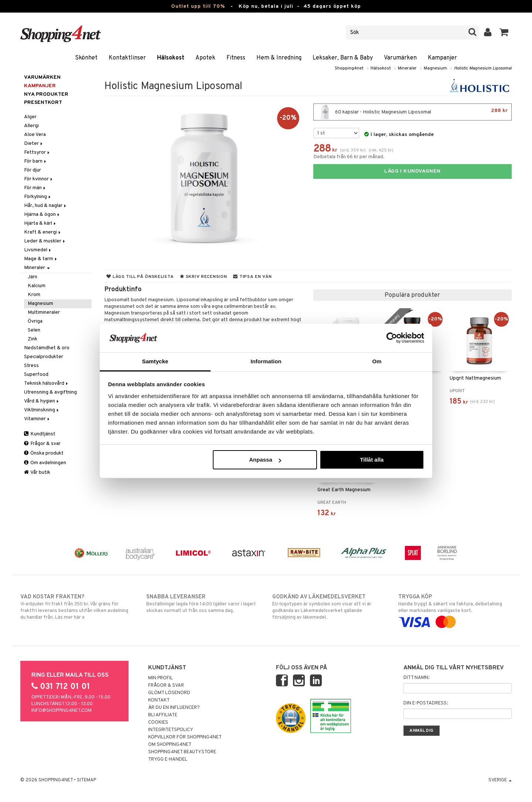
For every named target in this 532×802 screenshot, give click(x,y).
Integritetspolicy (171, 730)
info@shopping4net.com (62, 711)
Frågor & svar (42, 444)
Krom (34, 295)
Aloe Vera (35, 135)
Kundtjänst (40, 434)
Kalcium (37, 286)
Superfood (36, 375)
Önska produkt (44, 453)
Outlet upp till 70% (198, 6)
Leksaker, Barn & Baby (343, 58)
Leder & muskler (45, 241)
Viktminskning (42, 410)
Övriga (35, 321)
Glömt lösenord (169, 693)
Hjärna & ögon (42, 215)
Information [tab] (266, 361)
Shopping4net (349, 68)
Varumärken (400, 58)
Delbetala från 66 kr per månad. (349, 157)
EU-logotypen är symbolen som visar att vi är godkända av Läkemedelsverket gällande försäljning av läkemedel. (329, 607)
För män (35, 188)
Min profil (161, 678)
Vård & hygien (42, 401)
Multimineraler (44, 312)
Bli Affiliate (163, 715)
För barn (36, 161)
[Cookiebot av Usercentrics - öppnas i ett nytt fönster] (392, 338)
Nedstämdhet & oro (47, 348)
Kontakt (159, 700)
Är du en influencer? (174, 708)
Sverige (500, 780)
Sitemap (86, 780)
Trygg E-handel (168, 759)
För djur (33, 170)
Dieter (34, 144)
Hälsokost (171, 58)
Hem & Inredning (279, 58)
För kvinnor (39, 179)
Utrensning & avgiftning (50, 392)
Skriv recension (203, 277)
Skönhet (86, 58)
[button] (504, 33)
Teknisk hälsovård (47, 383)
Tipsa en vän (252, 277)
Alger (30, 117)
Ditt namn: (416, 678)
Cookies (158, 723)
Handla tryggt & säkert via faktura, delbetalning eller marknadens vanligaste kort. (455, 609)
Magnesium (435, 68)
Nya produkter (46, 94)
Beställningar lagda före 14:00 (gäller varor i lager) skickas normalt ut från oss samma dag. (203, 604)
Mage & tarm (41, 259)
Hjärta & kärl (40, 223)
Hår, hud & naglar (46, 206)
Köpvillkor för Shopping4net (185, 737)
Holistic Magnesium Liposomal (483, 68)
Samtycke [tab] (155, 361)
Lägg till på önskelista (140, 277)
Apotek (205, 58)
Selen (34, 330)
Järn (33, 277)
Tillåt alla (372, 460)
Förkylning (38, 197)
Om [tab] (377, 361)
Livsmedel (38, 250)
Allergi (31, 126)
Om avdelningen (45, 463)
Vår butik (37, 473)
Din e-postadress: (426, 703)
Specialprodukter (44, 357)
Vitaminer (37, 419)
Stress (31, 366)
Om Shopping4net (170, 745)
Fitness (236, 58)
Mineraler (407, 68)
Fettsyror (37, 152)
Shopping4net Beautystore (182, 752)
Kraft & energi (43, 232)
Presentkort (43, 103)
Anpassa (265, 460)
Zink (33, 339)
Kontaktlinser (127, 58)
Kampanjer (442, 58)
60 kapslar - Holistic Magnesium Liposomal (412, 112)
